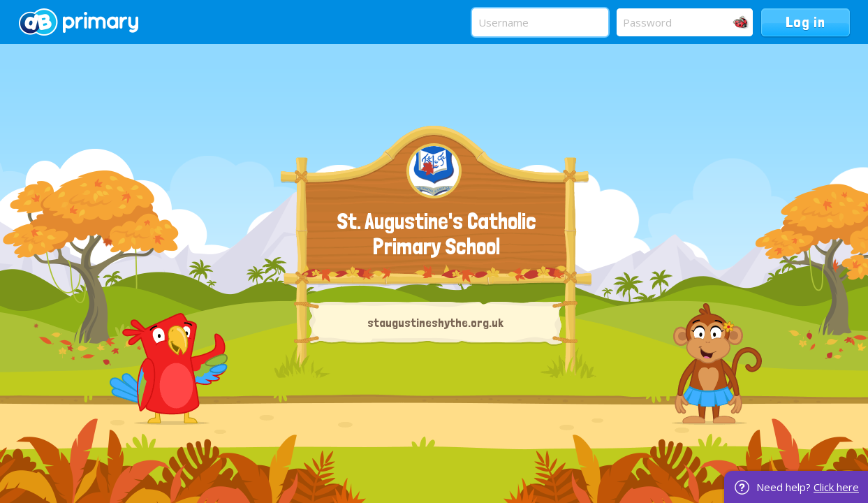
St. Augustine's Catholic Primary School (436, 234)
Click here (836, 487)
